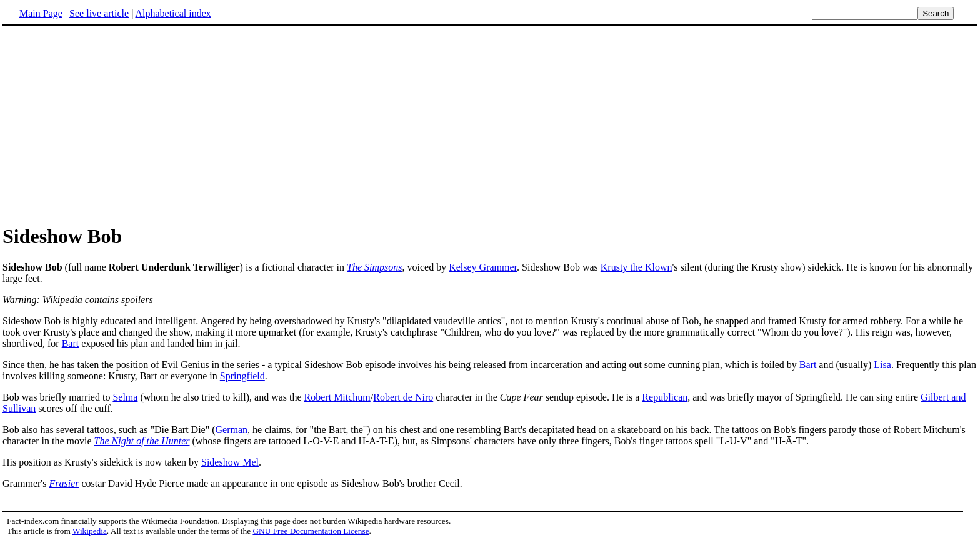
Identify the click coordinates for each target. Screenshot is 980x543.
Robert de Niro (403, 397)
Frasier (64, 483)
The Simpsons (374, 267)
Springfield (242, 376)
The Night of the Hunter (142, 441)
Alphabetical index (173, 13)
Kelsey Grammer (483, 267)
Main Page (41, 13)
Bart (71, 343)
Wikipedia (90, 531)
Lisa (882, 365)
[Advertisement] (107, 124)
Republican (665, 397)
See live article (99, 13)
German (232, 430)
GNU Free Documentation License (311, 531)
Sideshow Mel (230, 462)
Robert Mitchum (337, 397)
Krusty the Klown (637, 267)
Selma (125, 397)
